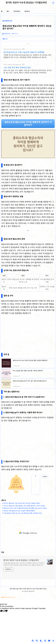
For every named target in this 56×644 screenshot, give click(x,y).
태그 (8, 11)
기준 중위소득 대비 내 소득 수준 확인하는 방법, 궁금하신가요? (23, 513)
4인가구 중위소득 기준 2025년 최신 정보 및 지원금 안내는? (22, 503)
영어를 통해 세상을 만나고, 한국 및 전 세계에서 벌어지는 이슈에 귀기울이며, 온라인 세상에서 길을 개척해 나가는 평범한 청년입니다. (24, 564)
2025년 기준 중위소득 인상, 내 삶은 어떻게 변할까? (19, 511)
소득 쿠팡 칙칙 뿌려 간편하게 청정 (17, 68)
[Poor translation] (5, 611)
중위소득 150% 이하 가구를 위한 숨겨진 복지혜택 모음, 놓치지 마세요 (25, 508)
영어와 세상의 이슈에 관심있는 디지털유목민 (26, 3)
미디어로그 (17, 11)
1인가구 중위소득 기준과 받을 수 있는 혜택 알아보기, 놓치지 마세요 (24, 506)
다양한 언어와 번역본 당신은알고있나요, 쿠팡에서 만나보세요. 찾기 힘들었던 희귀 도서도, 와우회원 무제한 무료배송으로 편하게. (27, 56)
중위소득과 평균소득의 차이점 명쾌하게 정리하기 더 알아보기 (28, 124)
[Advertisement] (28, 332)
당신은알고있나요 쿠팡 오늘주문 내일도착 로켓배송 (24, 52)
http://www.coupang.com (12, 49)
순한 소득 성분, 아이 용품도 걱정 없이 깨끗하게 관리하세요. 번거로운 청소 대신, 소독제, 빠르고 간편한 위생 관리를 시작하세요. (28, 72)
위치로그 (27, 11)
